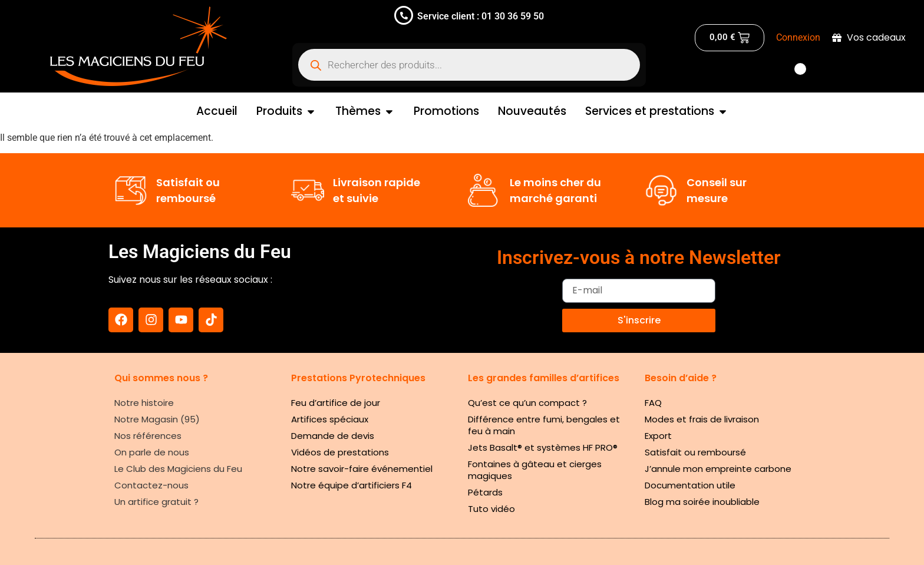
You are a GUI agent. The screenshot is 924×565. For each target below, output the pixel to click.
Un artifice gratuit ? (156, 502)
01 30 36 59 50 (511, 16)
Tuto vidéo (491, 509)
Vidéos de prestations (340, 452)
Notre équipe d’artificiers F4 (352, 485)
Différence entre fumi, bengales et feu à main (544, 425)
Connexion (798, 37)
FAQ (653, 403)
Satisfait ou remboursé (695, 452)
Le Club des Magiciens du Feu (178, 469)
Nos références (148, 436)
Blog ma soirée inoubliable (702, 502)
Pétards (485, 492)
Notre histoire (144, 403)
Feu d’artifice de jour (336, 403)
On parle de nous (152, 452)
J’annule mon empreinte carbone (718, 469)
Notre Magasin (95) (157, 419)
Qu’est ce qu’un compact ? (527, 403)
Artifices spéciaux (330, 419)
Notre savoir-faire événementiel (362, 469)
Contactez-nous (151, 485)
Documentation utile (690, 485)
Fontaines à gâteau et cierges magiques (535, 470)
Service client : (448, 16)
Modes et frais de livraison (702, 419)
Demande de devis (333, 436)
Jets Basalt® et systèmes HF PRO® (543, 447)
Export (658, 436)
